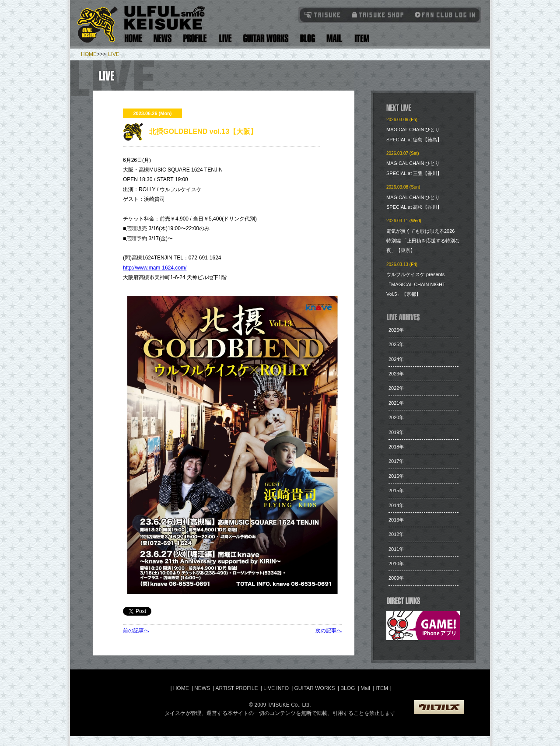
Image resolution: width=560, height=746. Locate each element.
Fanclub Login (443, 15)
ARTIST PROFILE (237, 688)
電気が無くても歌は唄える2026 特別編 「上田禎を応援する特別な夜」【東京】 (423, 241)
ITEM (382, 688)
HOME (89, 54)
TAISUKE (323, 15)
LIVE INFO (276, 688)
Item (361, 38)
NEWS (202, 688)
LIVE (114, 54)
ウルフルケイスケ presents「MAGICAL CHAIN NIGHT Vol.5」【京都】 (416, 284)
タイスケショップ (378, 15)
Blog (308, 38)
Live (225, 38)
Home (133, 38)
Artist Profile (195, 38)
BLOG (348, 688)
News (163, 38)
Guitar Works (266, 38)
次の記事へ (329, 630)
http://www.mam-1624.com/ (155, 268)
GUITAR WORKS (314, 688)
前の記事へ (136, 630)
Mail (334, 38)
